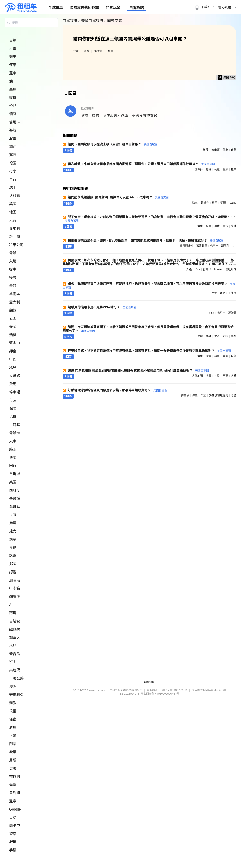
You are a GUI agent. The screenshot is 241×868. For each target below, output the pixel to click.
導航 (13, 130)
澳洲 (13, 687)
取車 (13, 138)
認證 (13, 572)
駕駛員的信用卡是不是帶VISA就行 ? (102, 307)
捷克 (13, 531)
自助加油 (231, 269)
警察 (13, 834)
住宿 (13, 719)
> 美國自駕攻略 (91, 21)
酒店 (13, 114)
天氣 (13, 220)
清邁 (13, 727)
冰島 (13, 368)
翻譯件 (15, 597)
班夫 (13, 662)
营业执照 (152, 690)
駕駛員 (232, 313)
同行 (13, 466)
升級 (189, 269)
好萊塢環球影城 (218, 396)
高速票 (15, 670)
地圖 (13, 212)
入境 (13, 261)
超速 (225, 336)
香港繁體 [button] (228, 7)
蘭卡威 (15, 826)
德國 (13, 163)
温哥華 (15, 507)
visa (197, 269)
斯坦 (13, 842)
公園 (13, 318)
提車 (13, 269)
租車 (13, 49)
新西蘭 (15, 237)
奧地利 (15, 228)
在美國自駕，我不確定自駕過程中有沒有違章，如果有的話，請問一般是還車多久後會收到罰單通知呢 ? (149, 351)
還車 (13, 73)
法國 (13, 458)
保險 (13, 408)
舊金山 (15, 343)
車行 (13, 179)
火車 (13, 441)
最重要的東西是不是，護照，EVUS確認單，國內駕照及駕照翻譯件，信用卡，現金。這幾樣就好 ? (146, 240)
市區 (13, 400)
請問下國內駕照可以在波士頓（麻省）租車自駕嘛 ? (113, 144)
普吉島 (15, 654)
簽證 (13, 278)
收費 (13, 98)
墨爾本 (15, 294)
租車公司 (16, 245)
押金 (13, 351)
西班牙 (15, 490)
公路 (13, 106)
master (218, 269)
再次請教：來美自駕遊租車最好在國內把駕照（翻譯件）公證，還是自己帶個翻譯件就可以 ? (141, 164)
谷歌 (13, 736)
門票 (13, 744)
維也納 (15, 629)
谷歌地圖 (197, 376)
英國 (13, 482)
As (11, 605)
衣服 (13, 515)
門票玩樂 (113, 8)
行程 (13, 359)
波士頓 (99, 51)
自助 (13, 817)
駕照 (13, 155)
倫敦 (13, 785)
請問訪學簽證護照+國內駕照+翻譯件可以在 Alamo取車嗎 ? (118, 197)
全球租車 (56, 8)
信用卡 (15, 122)
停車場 (15, 392)
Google (15, 809)
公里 (13, 711)
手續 (13, 850)
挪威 (13, 564)
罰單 (13, 539)
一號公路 (16, 678)
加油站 (15, 580)
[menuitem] (204, 6)
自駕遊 (15, 474)
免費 (13, 417)
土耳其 (15, 425)
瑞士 (13, 188)
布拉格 (15, 777)
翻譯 (13, 310)
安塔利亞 (16, 695)
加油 (13, 147)
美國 (13, 204)
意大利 (15, 302)
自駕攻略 (137, 8)
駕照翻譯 (202, 246)
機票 (13, 752)
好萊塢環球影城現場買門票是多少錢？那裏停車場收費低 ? (117, 390)
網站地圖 (150, 682)
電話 (13, 253)
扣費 (217, 226)
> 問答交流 (113, 21)
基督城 (15, 498)
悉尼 (13, 646)
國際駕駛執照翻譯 (84, 8)
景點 (13, 547)
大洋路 (15, 376)
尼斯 (13, 760)
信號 (13, 768)
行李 (13, 171)
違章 (13, 801)
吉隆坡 (15, 621)
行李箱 (15, 588)
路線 (13, 556)
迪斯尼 (224, 293)
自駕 (13, 40)
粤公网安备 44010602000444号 (160, 694)
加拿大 (15, 637)
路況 (13, 449)
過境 (13, 523)
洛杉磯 (15, 196)
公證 (76, 51)
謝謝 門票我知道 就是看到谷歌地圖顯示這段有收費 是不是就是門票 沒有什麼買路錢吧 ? (138, 370)
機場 (13, 57)
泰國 (13, 327)
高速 (13, 89)
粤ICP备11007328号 (175, 690)
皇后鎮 (15, 793)
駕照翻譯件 (186, 246)
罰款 (13, 703)
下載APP (204, 7)
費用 (13, 384)
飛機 (13, 335)
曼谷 (13, 286)
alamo (233, 203)
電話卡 (15, 433)
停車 (13, 65)
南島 (13, 613)
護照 (234, 293)
